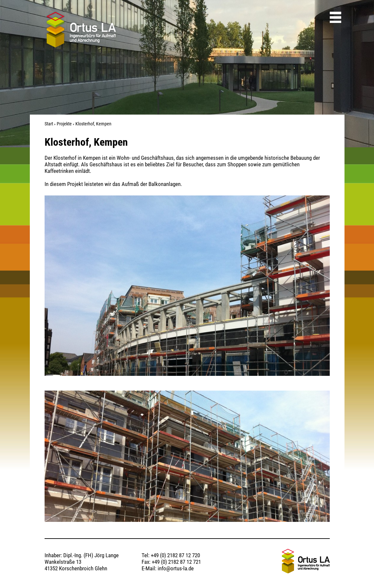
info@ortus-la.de (176, 568)
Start (49, 124)
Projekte (64, 124)
